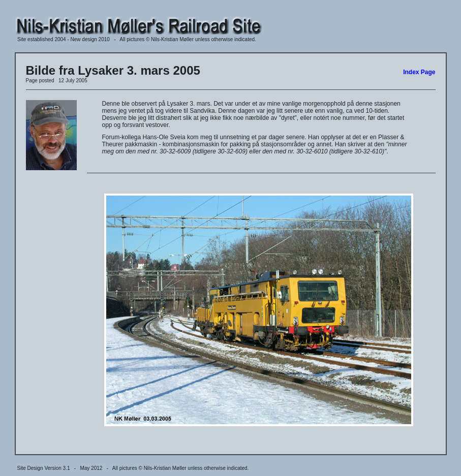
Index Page (419, 72)
